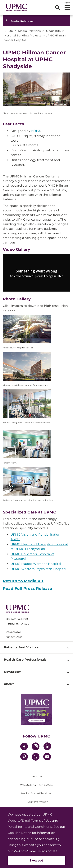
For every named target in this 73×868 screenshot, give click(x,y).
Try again (36, 284)
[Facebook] (24, 747)
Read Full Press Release (28, 588)
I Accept (37, 860)
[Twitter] (36, 757)
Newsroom (13, 672)
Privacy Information (36, 802)
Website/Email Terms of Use (36, 785)
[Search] (58, 8)
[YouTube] (47, 757)
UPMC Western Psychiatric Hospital (38, 569)
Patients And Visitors (21, 647)
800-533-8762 (14, 637)
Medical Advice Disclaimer (37, 793)
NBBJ (36, 131)
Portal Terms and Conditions (30, 827)
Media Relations (22, 21)
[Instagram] (36, 747)
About (9, 684)
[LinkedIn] (47, 747)
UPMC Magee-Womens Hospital (36, 564)
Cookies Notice (19, 833)
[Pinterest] (24, 757)
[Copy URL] (37, 275)
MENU (67, 3)
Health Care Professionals (25, 660)
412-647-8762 (13, 632)
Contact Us (36, 777)
